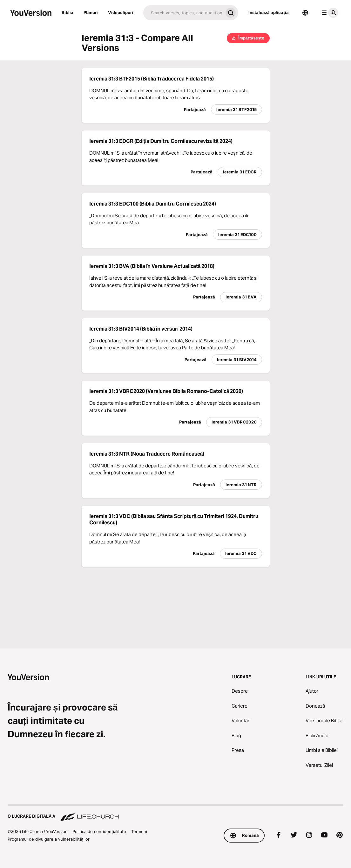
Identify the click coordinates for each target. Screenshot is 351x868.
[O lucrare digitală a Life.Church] (175, 813)
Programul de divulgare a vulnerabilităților (49, 839)
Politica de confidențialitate (99, 831)
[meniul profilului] (329, 13)
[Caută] (183, 13)
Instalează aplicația (269, 12)
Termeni (139, 831)
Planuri (91, 12)
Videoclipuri (121, 12)
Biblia (67, 12)
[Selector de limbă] (305, 13)
